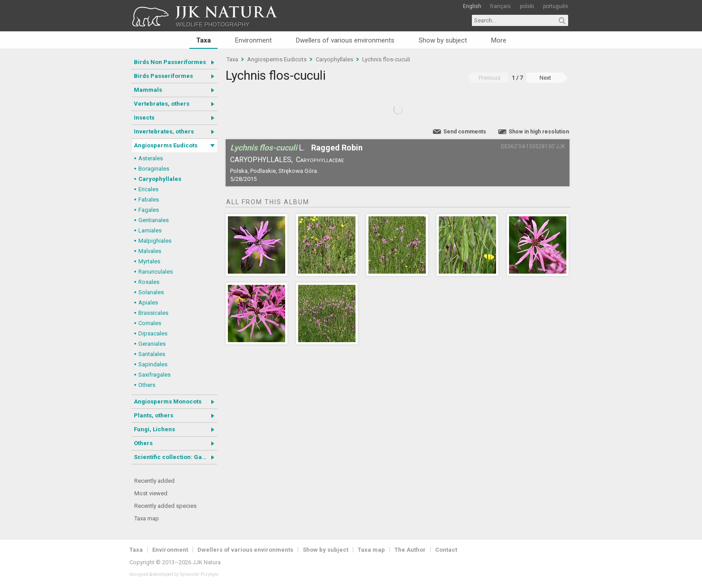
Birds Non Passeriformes (170, 62)
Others (147, 385)
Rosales (149, 282)
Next (545, 78)
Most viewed (151, 493)
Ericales (148, 189)
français (501, 6)
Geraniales (152, 344)
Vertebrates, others (162, 104)
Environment (253, 40)
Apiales (148, 303)
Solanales (151, 292)
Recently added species (165, 506)
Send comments (465, 132)
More (499, 40)
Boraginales (154, 169)
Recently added (154, 481)
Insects (144, 118)
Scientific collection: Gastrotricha (175, 457)
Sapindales (153, 364)
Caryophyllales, (261, 160)
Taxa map (147, 518)
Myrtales (149, 261)
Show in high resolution (539, 132)
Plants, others (154, 415)
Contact (446, 550)
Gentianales (154, 220)
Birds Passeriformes (163, 76)
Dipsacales (153, 333)
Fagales (149, 210)
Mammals (148, 90)
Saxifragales (154, 375)
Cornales (150, 323)
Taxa (203, 40)
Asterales (151, 158)
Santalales (152, 354)
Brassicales (153, 313)
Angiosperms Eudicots (166, 145)
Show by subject (443, 40)
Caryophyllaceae (320, 160)
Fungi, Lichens (154, 429)
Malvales (150, 251)
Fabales (149, 200)
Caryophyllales (160, 179)
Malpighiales (155, 241)
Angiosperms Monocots (168, 401)
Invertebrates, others (164, 131)
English (472, 6)
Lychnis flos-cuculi (386, 59)
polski (527, 6)
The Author (410, 550)
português (556, 6)
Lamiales (150, 230)
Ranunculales (156, 272)
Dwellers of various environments (345, 40)
